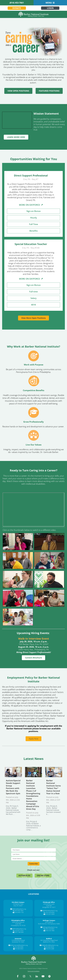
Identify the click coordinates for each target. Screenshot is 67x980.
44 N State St (49, 922)
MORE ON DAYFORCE (31, 205)
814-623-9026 (50, 947)
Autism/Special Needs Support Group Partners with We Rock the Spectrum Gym (13, 772)
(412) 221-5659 (50, 914)
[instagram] (24, 976)
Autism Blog (24, 876)
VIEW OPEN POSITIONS (18, 91)
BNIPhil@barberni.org (19, 929)
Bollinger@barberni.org (50, 927)
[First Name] (33, 850)
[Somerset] (18, 939)
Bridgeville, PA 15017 (49, 907)
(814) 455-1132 (19, 912)
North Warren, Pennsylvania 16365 (49, 924)
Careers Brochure (33, 658)
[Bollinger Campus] (49, 920)
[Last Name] (33, 854)
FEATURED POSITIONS (49, 91)
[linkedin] (37, 976)
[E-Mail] (33, 859)
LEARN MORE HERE (16, 137)
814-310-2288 (50, 949)
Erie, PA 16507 (18, 906)
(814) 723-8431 (50, 929)
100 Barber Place (18, 904)
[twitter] (30, 976)
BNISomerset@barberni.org (19, 945)
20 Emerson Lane (49, 904)
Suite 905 (49, 906)
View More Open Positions (33, 318)
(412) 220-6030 (50, 912)
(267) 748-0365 (19, 932)
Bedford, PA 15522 (49, 942)
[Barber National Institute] (33, 14)
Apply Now (33, 739)
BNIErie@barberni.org (19, 909)
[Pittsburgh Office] (49, 902)
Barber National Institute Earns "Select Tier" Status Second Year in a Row (54, 772)
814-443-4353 (19, 949)
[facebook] (18, 976)
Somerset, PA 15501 (18, 942)
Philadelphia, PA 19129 (18, 925)
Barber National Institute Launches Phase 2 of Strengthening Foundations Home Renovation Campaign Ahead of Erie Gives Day (34, 772)
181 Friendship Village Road (49, 940)
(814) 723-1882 (50, 931)
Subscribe (33, 864)
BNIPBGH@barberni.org (50, 911)
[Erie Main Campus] (18, 902)
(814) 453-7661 (17, 3)
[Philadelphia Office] (18, 920)
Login (50, 8)
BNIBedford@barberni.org (50, 945)
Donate (17, 8)
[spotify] (49, 976)
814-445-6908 (19, 947)
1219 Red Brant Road (18, 940)
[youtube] (43, 976)
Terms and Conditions (34, 971)
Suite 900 (18, 924)
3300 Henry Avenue (18, 922)
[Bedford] (49, 939)
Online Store (43, 876)
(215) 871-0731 (19, 931)
